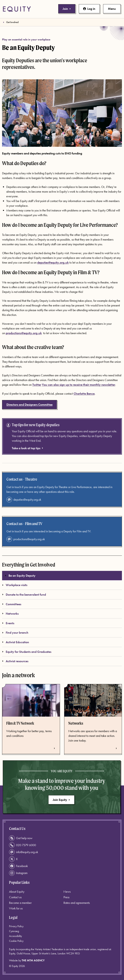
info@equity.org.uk (24, 852)
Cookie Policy (16, 941)
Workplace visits (15, 585)
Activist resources (15, 661)
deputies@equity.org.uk (53, 262)
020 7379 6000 (23, 845)
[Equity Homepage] (17, 9)
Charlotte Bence (84, 394)
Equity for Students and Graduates (27, 652)
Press (66, 897)
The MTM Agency (33, 960)
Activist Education (16, 642)
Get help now (21, 838)
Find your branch (15, 633)
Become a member (20, 903)
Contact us (15, 897)
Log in (89, 9)
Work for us (16, 908)
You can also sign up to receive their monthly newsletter (79, 385)
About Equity (17, 892)
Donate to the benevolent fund (24, 595)
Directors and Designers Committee (29, 404)
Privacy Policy (16, 926)
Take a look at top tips (28, 448)
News (67, 892)
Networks (10, 614)
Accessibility (15, 936)
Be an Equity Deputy (20, 576)
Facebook (18, 866)
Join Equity (61, 800)
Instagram (18, 873)
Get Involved (12, 22)
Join (67, 9)
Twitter (37, 385)
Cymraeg (14, 931)
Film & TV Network (20, 723)
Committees (12, 604)
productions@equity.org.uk (26, 539)
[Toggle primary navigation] (112, 9)
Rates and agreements (77, 903)
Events (8, 623)
